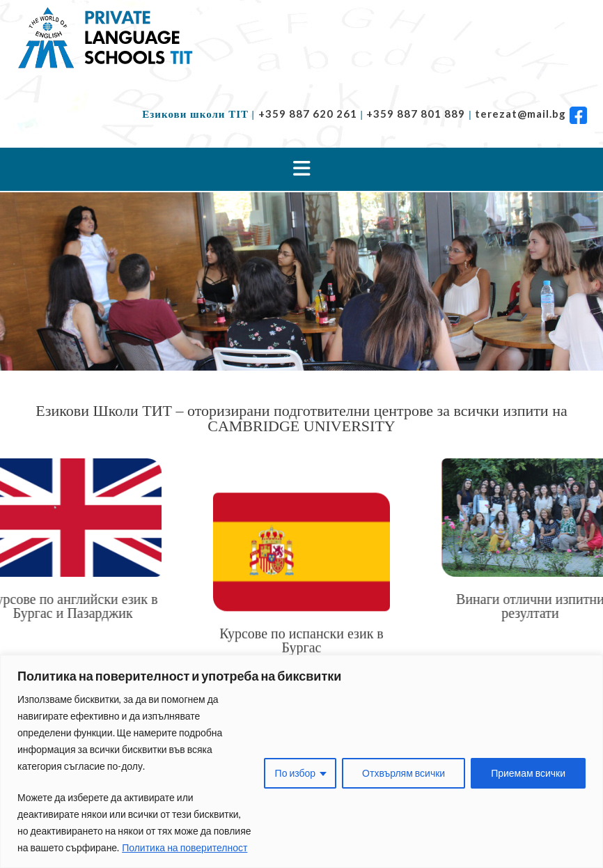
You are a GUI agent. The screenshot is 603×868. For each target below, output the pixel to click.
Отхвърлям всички (404, 773)
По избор (296, 773)
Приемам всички (528, 773)
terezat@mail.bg (520, 114)
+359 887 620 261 (308, 114)
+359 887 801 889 (416, 114)
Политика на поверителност (185, 847)
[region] (301, 761)
